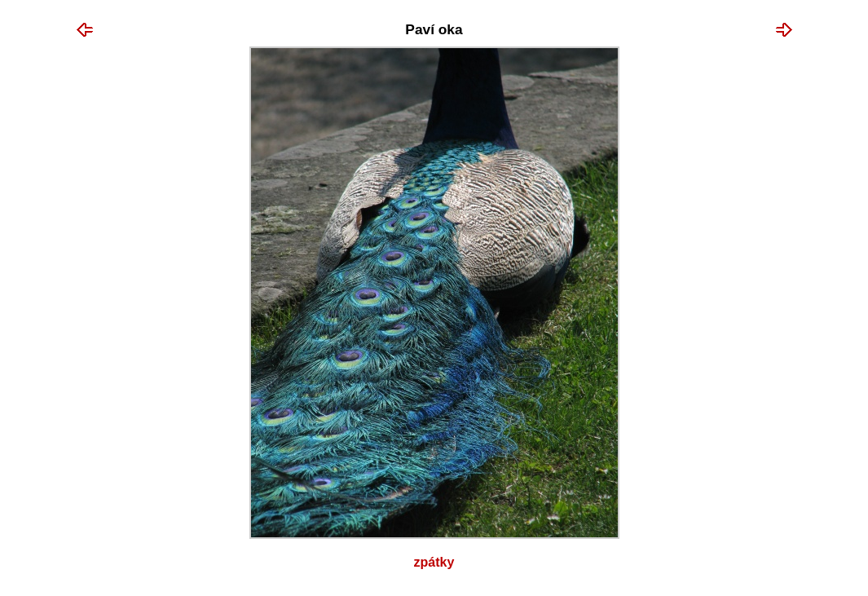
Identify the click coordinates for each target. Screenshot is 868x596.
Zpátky (434, 562)
